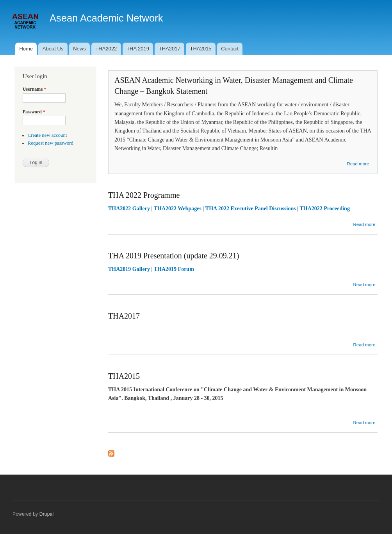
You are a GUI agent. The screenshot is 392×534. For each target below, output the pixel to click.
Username (34, 89)
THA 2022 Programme (144, 195)
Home (26, 49)
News (79, 49)
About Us (53, 49)
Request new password (51, 143)
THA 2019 (138, 49)
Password (34, 112)
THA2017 (170, 49)
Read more (358, 164)
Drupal (47, 514)
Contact (230, 49)
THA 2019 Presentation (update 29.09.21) (174, 256)
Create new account (47, 135)
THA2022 (106, 49)
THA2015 (200, 49)
